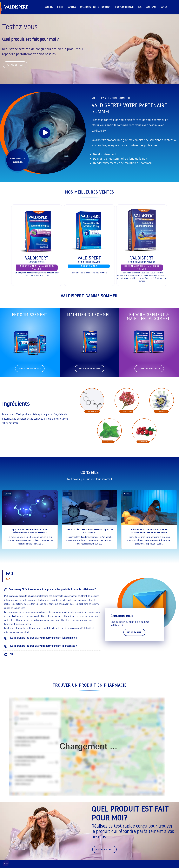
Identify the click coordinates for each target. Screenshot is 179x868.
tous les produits (30, 369)
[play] (45, 133)
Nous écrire (134, 632)
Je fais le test (15, 65)
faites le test (104, 849)
